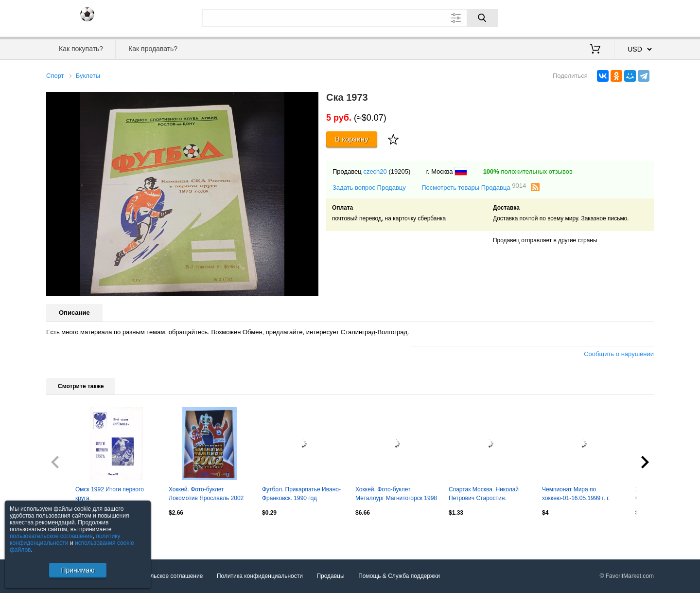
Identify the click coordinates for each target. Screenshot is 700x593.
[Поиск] (482, 18)
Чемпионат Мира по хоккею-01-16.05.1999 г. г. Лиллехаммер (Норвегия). (577, 495)
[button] (310, 101)
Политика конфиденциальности (260, 576)
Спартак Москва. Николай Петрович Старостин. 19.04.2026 (484, 495)
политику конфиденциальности (65, 539)
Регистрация (634, 17)
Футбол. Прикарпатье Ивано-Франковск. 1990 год (301, 494)
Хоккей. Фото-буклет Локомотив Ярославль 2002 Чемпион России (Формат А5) (209, 495)
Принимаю (78, 570)
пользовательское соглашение (51, 536)
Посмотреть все (68, 534)
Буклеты (88, 76)
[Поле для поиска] (350, 18)
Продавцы (330, 576)
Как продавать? (153, 49)
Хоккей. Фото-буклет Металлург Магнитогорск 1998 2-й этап (396, 495)
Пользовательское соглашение (161, 576)
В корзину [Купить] (352, 139)
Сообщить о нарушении (619, 354)
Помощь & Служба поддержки (399, 576)
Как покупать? (81, 49)
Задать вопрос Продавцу (369, 188)
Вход (597, 17)
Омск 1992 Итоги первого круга (110, 494)
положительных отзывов (528, 171)
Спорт (55, 76)
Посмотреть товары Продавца (474, 187)
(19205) (399, 171)
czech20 (375, 171)
